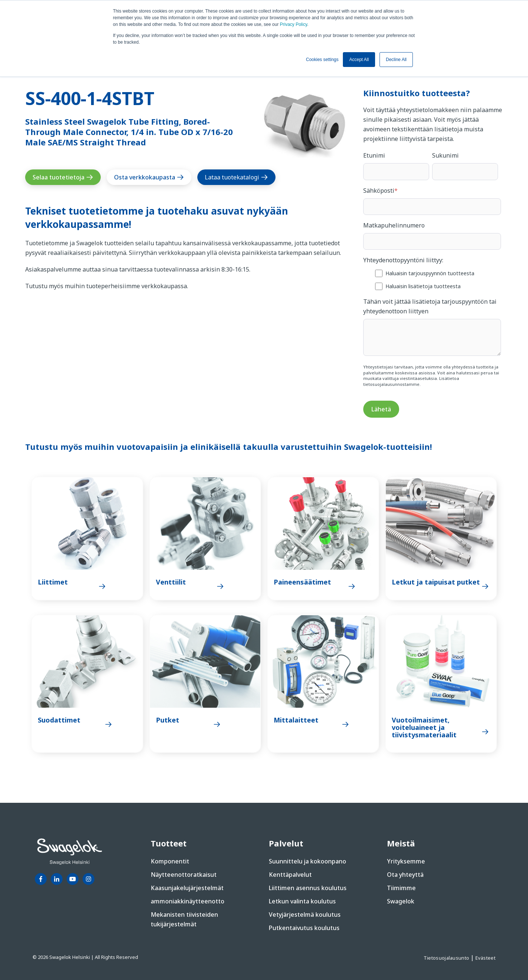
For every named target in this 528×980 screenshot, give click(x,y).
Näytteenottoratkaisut (184, 875)
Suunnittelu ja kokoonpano (308, 861)
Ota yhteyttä (405, 875)
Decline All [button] (396, 60)
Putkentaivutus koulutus (304, 928)
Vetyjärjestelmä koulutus (305, 915)
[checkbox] (432, 279)
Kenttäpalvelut (290, 875)
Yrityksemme (406, 861)
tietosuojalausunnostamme (391, 384)
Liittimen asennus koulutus (308, 888)
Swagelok (401, 901)
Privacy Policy (294, 24)
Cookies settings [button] (322, 60)
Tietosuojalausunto (447, 958)
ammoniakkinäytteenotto (188, 901)
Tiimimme (401, 888)
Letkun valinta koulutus (302, 901)
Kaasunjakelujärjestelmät (187, 888)
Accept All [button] (359, 60)
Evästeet (485, 958)
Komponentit (170, 861)
